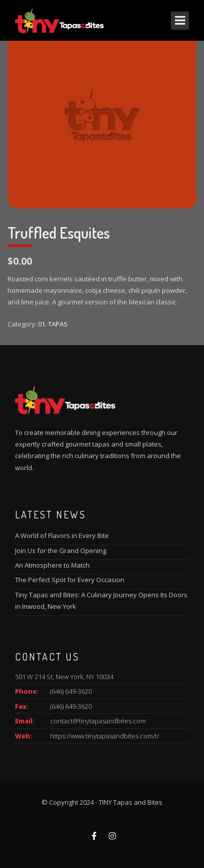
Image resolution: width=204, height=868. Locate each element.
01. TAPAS (53, 324)
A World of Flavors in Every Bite (62, 535)
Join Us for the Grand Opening (61, 551)
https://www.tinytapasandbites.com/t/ (105, 736)
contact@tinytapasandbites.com (98, 721)
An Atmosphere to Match (52, 565)
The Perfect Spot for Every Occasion (70, 580)
